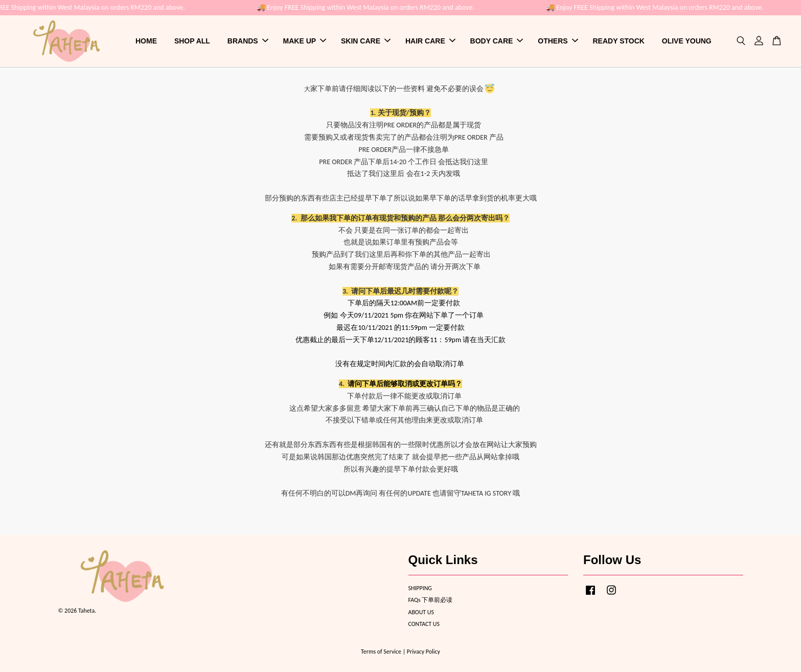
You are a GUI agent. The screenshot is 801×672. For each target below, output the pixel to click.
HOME (146, 41)
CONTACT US (424, 624)
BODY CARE (497, 41)
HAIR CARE (430, 41)
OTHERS (558, 41)
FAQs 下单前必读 (431, 600)
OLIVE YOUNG (687, 41)
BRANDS (248, 41)
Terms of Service (381, 652)
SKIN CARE (366, 41)
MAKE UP (305, 41)
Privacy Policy (424, 652)
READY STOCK (619, 41)
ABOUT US (421, 612)
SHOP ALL (192, 41)
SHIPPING (420, 588)
